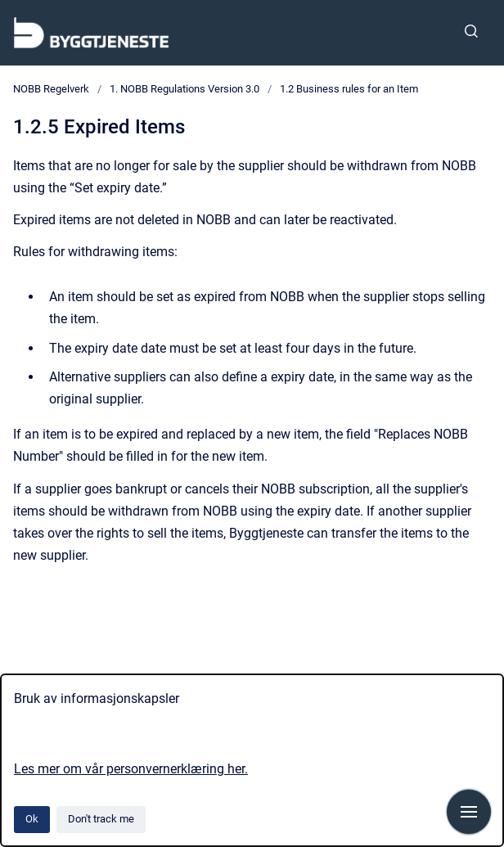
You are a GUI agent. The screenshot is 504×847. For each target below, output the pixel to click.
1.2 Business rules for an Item (349, 89)
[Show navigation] (469, 812)
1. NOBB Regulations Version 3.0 (184, 89)
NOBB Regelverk (51, 89)
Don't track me (101, 819)
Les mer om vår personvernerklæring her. (131, 769)
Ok (32, 819)
